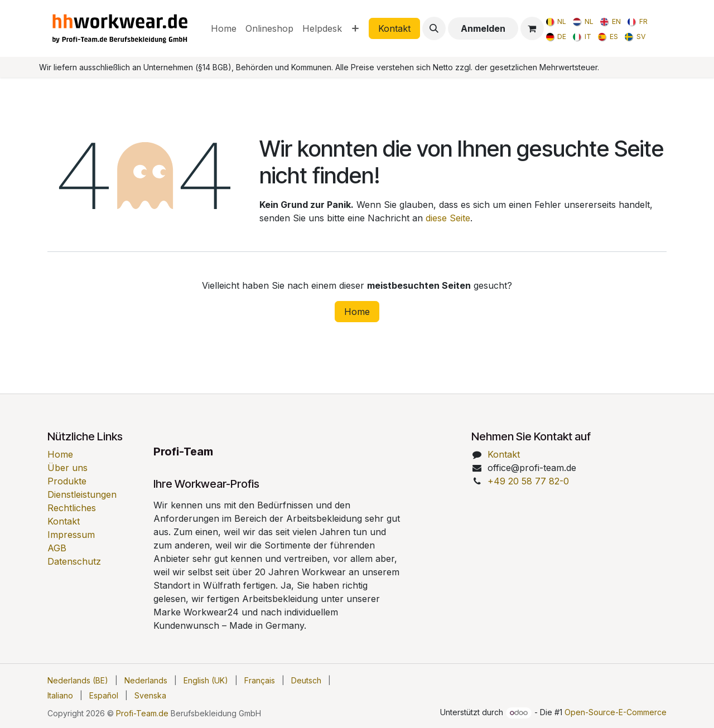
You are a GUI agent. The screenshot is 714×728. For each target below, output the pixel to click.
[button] (434, 28)
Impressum (71, 535)
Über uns (67, 468)
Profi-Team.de (142, 713)
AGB (57, 548)
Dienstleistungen (82, 494)
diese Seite (448, 218)
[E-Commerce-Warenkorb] (532, 28)
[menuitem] (224, 28)
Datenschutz (74, 561)
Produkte (67, 481)
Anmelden (483, 28)
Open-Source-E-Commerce (616, 712)
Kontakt (394, 28)
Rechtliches (72, 508)
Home (357, 312)
